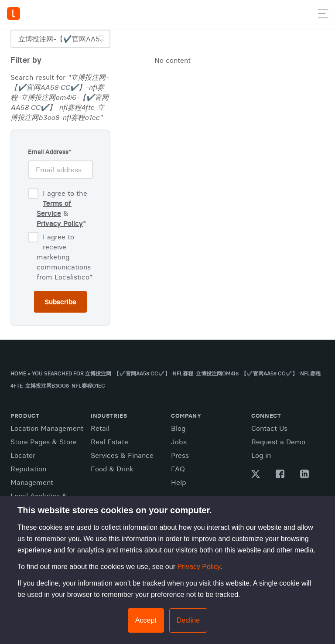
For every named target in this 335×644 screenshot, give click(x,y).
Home (18, 373)
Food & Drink (112, 469)
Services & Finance (122, 455)
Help (179, 482)
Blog (178, 428)
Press (180, 455)
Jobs (179, 442)
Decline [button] (188, 620)
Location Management (47, 428)
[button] (323, 15)
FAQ (178, 469)
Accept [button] (146, 620)
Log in (261, 455)
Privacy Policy (198, 567)
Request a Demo (278, 442)
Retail (100, 428)
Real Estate (109, 442)
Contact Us (269, 428)
